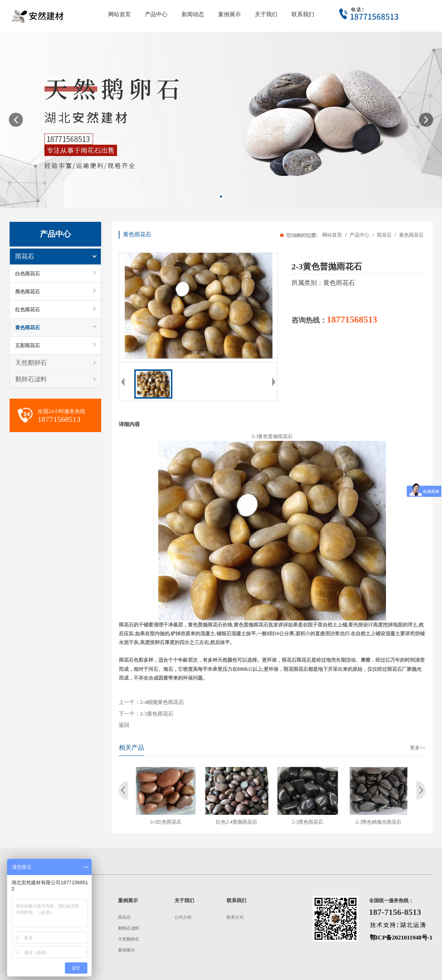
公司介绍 (183, 917)
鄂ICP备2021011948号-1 (401, 938)
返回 (124, 725)
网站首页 (332, 235)
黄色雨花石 (27, 327)
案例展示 (127, 950)
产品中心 (359, 235)
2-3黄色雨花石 (157, 714)
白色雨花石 (27, 274)
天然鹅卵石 (31, 363)
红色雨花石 (27, 310)
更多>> (418, 748)
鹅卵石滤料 (31, 379)
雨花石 (25, 256)
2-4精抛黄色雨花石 (162, 702)
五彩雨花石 (27, 345)
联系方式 (235, 917)
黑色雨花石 (27, 292)
